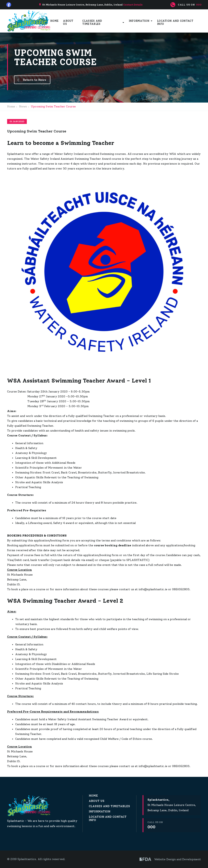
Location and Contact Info (175, 22)
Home (54, 21)
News (23, 107)
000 (199, 5)
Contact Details (133, 5)
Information (139, 21)
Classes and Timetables (92, 22)
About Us (68, 22)
